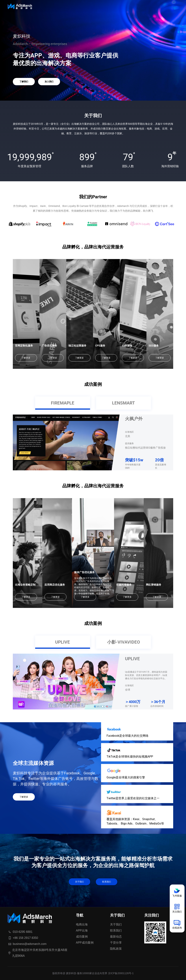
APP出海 (82, 931)
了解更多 (26, 358)
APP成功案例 (85, 943)
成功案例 (82, 937)
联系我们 (107, 882)
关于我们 (79, 882)
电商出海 (82, 924)
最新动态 (116, 937)
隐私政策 (116, 949)
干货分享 (116, 943)
